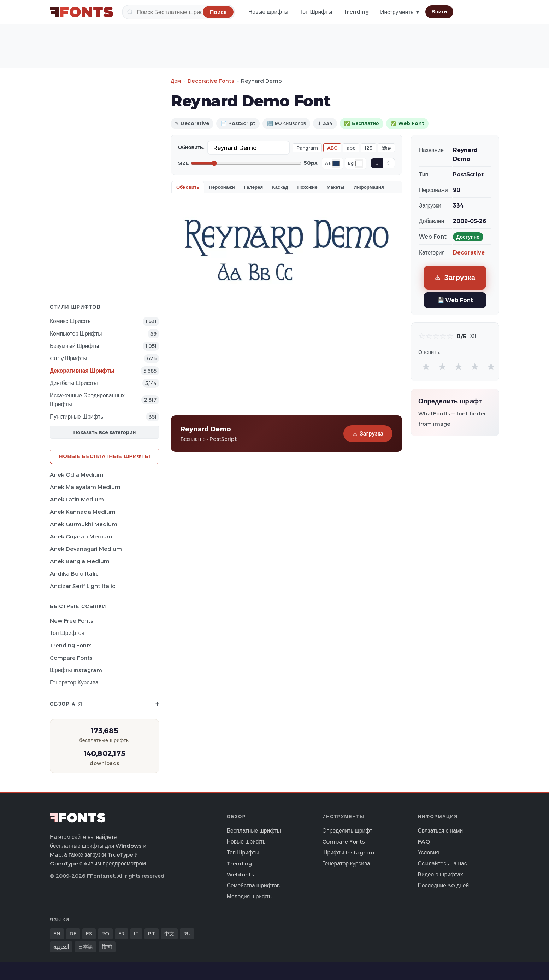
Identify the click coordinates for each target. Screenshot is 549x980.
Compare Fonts (71, 658)
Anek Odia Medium (77, 475)
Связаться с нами (441, 831)
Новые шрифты (268, 12)
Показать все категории (105, 432)
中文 (169, 934)
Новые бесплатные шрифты (105, 456)
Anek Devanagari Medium (86, 549)
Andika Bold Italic (74, 574)
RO (105, 934)
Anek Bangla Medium (80, 561)
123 (368, 148)
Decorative (469, 253)
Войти (439, 12)
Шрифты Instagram (76, 670)
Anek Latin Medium (77, 499)
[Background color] (359, 163)
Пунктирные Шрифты (77, 417)
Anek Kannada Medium (83, 512)
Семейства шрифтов (253, 885)
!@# (386, 148)
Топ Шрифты (316, 12)
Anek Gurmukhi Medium (84, 524)
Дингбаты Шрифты (74, 383)
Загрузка (368, 434)
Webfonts (240, 874)
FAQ (424, 842)
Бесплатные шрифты (254, 831)
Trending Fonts (71, 645)
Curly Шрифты (69, 358)
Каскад (280, 187)
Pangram (307, 148)
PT (152, 934)
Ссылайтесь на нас (442, 864)
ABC (332, 148)
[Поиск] (178, 12)
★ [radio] (426, 366)
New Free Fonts (72, 621)
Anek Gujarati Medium (81, 536)
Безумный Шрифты (74, 346)
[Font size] (246, 163)
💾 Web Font (455, 300)
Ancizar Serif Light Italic (82, 586)
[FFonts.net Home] (82, 12)
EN (57, 934)
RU (187, 934)
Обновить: (191, 147)
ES (89, 934)
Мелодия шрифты (250, 896)
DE (73, 934)
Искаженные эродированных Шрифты (87, 400)
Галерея (253, 187)
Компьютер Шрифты (76, 334)
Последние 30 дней (444, 885)
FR (122, 934)
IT (136, 934)
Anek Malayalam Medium (85, 487)
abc (351, 148)
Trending (356, 12)
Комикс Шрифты (71, 321)
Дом (176, 81)
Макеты (336, 187)
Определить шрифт (347, 831)
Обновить (188, 187)
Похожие (308, 187)
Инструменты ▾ (399, 12)
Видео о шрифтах (441, 874)
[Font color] (336, 163)
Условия (429, 853)
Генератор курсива (74, 682)
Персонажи (222, 187)
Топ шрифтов (67, 633)
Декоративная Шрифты (82, 371)
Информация (369, 187)
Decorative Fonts (211, 81)
